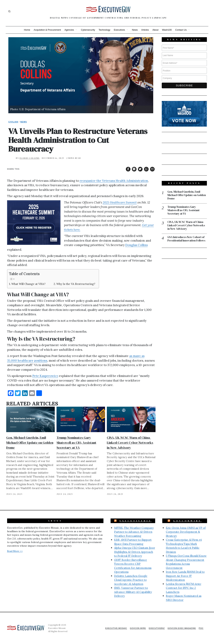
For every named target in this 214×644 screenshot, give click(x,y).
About (155, 30)
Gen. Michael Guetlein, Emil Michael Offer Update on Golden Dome (30, 443)
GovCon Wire (137, 628)
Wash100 (167, 30)
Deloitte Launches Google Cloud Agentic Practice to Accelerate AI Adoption (131, 580)
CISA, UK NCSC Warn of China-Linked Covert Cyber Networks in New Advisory (130, 443)
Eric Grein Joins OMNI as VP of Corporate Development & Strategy (186, 532)
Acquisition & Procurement (47, 30)
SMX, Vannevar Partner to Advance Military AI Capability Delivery (133, 592)
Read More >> (15, 551)
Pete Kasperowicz (45, 376)
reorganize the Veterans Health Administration (114, 181)
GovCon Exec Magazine (181, 628)
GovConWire (187, 521)
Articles (145, 30)
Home (27, 30)
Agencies (69, 30)
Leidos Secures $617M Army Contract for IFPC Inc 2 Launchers (184, 588)
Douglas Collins (137, 245)
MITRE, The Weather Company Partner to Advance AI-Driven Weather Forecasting (134, 532)
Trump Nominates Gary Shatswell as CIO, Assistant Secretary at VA (76, 443)
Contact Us (181, 30)
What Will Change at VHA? (28, 284)
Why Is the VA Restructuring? (76, 284)
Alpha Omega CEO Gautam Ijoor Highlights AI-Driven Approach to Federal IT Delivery (135, 552)
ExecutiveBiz (136, 521)
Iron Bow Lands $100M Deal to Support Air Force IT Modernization (185, 576)
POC (201, 628)
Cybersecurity (88, 30)
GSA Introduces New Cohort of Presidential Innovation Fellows (187, 239)
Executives (119, 30)
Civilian (13, 122)
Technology (105, 30)
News (135, 30)
